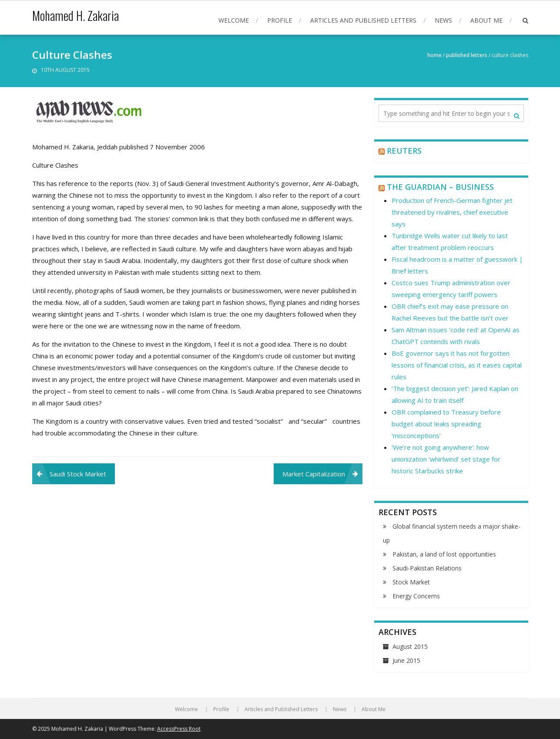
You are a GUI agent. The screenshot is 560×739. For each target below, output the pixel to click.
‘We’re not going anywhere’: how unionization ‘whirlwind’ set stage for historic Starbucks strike (446, 459)
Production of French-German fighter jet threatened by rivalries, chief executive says (452, 212)
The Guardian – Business (440, 187)
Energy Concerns (416, 596)
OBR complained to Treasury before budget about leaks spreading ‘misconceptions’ (446, 424)
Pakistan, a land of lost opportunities (444, 554)
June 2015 (406, 660)
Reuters (404, 151)
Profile (280, 20)
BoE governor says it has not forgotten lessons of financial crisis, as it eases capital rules (457, 365)
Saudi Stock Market (78, 474)
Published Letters (467, 55)
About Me (486, 20)
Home (434, 55)
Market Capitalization (314, 474)
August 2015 (410, 646)
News (443, 20)
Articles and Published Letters (363, 20)
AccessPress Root (179, 729)
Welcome (234, 20)
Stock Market (411, 582)
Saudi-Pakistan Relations (427, 568)
